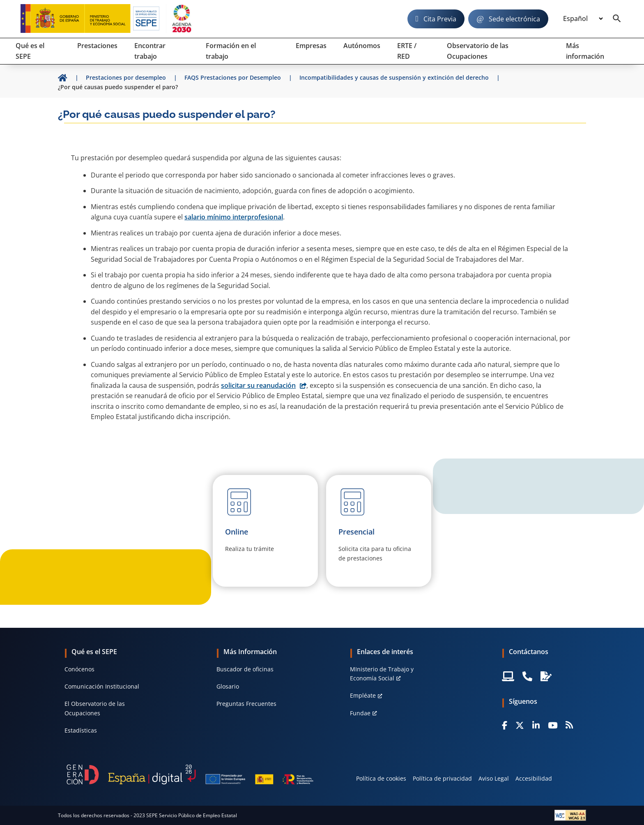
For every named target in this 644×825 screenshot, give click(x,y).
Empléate (363, 695)
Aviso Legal (494, 778)
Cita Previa (440, 19)
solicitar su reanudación (258, 385)
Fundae (360, 713)
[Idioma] (583, 19)
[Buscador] (617, 19)
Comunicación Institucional (102, 686)
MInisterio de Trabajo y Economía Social (382, 674)
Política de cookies (381, 778)
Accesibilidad (534, 778)
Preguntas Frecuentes (246, 704)
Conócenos (79, 669)
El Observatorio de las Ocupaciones (95, 708)
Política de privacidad (442, 778)
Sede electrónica (514, 19)
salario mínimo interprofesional (234, 217)
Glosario (228, 686)
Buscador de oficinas (245, 669)
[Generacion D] (190, 774)
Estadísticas (81, 730)
